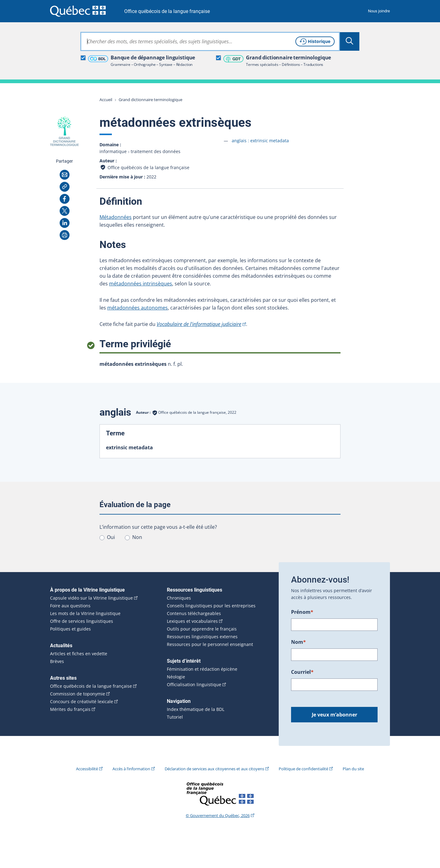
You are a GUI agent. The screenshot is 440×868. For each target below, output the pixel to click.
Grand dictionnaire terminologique (150, 100)
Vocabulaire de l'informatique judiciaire (199, 324)
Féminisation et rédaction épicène (202, 669)
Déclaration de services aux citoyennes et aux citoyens (214, 769)
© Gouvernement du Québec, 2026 (218, 815)
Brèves (57, 661)
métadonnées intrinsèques (141, 284)
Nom (298, 642)
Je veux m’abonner (334, 715)
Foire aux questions (70, 606)
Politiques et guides (70, 629)
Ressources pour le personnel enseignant (210, 644)
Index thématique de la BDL (196, 709)
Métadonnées (116, 217)
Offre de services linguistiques (82, 621)
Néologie (176, 677)
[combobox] (210, 41)
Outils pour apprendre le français (202, 629)
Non (137, 537)
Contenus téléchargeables (194, 614)
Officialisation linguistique (194, 685)
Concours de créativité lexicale (82, 702)
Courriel (302, 672)
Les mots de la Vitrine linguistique (85, 614)
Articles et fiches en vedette (79, 654)
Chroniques (179, 598)
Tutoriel (175, 717)
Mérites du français (70, 709)
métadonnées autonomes (137, 308)
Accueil (106, 100)
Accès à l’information (131, 769)
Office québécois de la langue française (167, 11)
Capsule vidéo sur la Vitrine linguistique (91, 598)
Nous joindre (379, 11)
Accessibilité (87, 769)
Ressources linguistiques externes (202, 637)
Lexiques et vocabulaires (192, 621)
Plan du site (353, 769)
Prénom (302, 612)
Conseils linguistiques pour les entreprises (211, 606)
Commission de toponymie (78, 694)
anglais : (260, 141)
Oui (111, 537)
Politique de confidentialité (303, 769)
